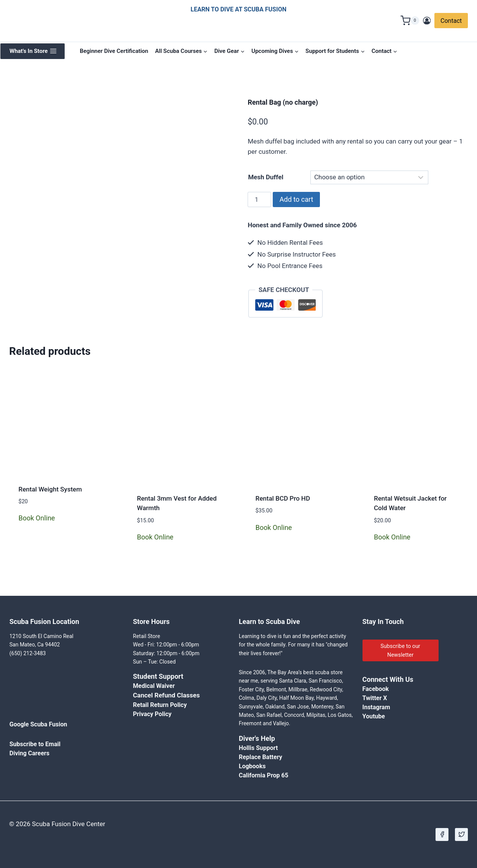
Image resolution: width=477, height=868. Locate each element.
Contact (451, 21)
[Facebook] (442, 834)
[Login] (427, 21)
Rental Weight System (50, 489)
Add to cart (297, 199)
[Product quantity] (259, 199)
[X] (461, 834)
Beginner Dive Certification (114, 51)
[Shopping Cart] (410, 21)
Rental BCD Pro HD (283, 498)
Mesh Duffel (266, 177)
